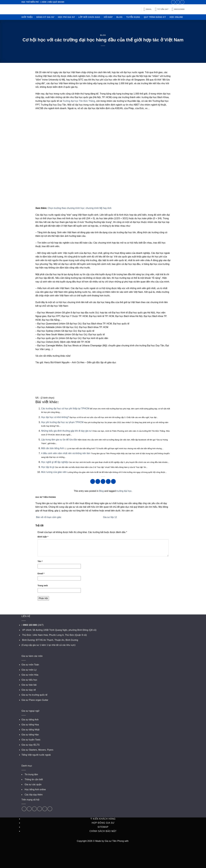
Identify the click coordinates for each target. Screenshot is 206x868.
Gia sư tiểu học (29, 680)
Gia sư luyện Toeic (31, 740)
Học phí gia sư (66, 17)
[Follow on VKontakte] (50, 809)
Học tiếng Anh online (35, 789)
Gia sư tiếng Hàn (30, 735)
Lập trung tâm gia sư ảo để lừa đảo (59, 440)
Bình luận (43, 537)
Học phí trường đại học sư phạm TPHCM (62, 422)
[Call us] (178, 2)
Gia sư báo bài (29, 685)
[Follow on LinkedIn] (40, 809)
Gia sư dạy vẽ (29, 690)
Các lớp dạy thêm (34, 795)
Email (41, 574)
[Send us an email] (173, 2)
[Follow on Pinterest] (34, 809)
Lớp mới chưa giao (89, 17)
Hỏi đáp (108, 17)
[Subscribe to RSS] (182, 2)
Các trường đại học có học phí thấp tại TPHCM (65, 409)
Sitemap (103, 827)
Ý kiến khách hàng (103, 819)
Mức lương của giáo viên (54, 472)
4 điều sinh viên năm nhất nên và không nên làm (66, 453)
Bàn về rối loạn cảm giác (48, 517)
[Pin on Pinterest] (103, 481)
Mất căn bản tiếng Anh (53, 448)
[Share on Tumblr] (113, 481)
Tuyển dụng (133, 17)
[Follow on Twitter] (29, 809)
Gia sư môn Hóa (30, 675)
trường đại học (124, 491)
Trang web (43, 586)
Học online (176, 17)
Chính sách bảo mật (103, 831)
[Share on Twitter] (98, 481)
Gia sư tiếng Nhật (30, 730)
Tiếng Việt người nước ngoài (36, 755)
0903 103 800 (30, 625)
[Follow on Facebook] (24, 809)
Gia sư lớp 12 (110, 517)
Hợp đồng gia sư (103, 823)
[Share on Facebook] (93, 481)
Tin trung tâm (31, 774)
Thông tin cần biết (34, 779)
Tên (40, 561)
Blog (119, 17)
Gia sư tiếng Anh (30, 720)
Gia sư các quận (33, 784)
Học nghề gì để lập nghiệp (55, 462)
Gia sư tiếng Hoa (30, 725)
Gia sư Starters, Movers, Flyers (37, 750)
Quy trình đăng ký (155, 17)
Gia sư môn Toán (30, 665)
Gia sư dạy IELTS (30, 745)
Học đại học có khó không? (55, 417)
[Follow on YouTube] (45, 809)
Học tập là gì (48, 467)
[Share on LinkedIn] (108, 481)
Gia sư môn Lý (29, 670)
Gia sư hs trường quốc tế (34, 695)
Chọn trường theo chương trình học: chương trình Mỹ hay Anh (80, 208)
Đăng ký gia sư (45, 17)
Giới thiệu (27, 17)
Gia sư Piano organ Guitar (35, 700)
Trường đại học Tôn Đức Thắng (79, 101)
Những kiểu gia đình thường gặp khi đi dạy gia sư (67, 431)
